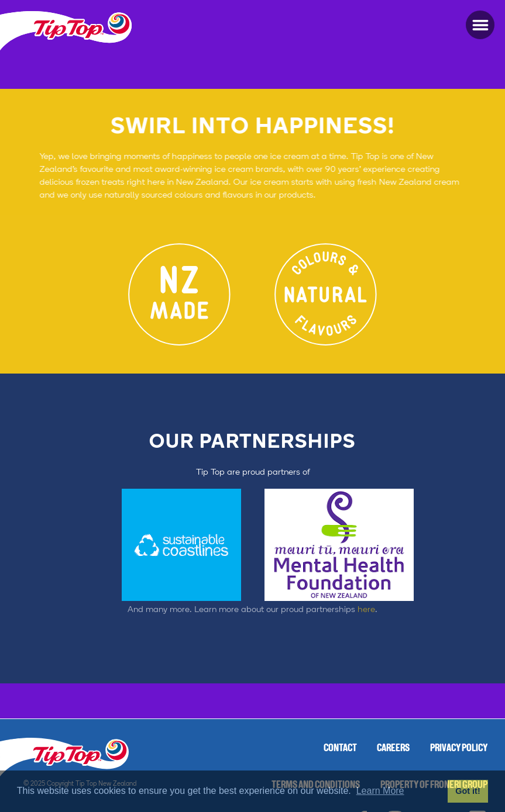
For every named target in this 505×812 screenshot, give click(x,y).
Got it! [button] (468, 791)
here (366, 600)
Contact (340, 749)
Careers (393, 749)
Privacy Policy (459, 749)
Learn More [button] (380, 791)
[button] (480, 25)
